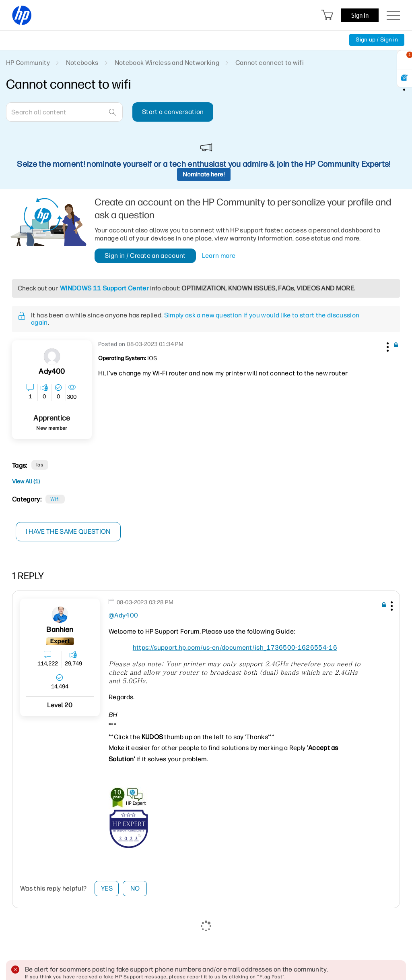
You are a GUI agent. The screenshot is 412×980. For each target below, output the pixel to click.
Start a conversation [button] (173, 112)
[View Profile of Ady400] (52, 372)
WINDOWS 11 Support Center (104, 288)
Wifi (55, 499)
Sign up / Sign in (377, 40)
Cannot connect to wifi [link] (270, 63)
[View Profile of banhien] (60, 630)
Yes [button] (107, 888)
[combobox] (64, 112)
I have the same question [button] (68, 531)
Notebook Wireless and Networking (167, 63)
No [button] (135, 888)
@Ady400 (123, 615)
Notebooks (82, 63)
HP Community (28, 63)
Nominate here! (204, 174)
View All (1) (26, 482)
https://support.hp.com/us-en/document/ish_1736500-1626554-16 (235, 647)
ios (40, 465)
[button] (387, 346)
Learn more (219, 256)
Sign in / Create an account (145, 256)
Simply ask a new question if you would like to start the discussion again (195, 319)
